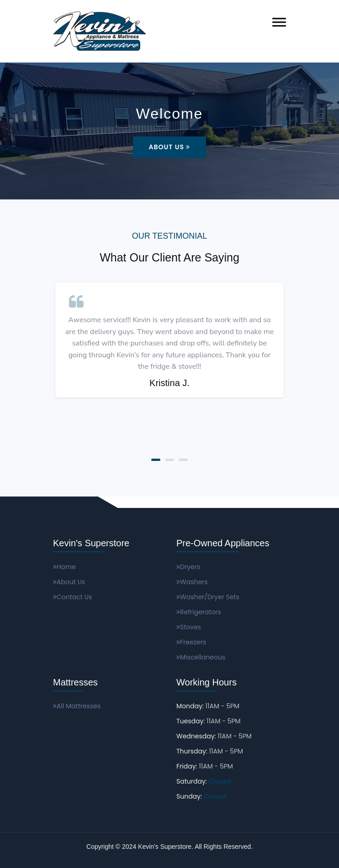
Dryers (188, 567)
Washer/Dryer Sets (208, 597)
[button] (279, 22)
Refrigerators (199, 612)
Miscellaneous (201, 657)
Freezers (191, 642)
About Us (170, 147)
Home (64, 567)
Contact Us (72, 597)
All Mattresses (77, 706)
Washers (192, 582)
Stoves (189, 627)
